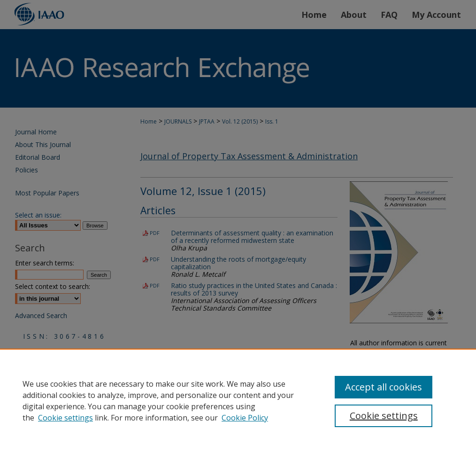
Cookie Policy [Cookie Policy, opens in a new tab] (245, 418)
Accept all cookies (384, 387)
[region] (238, 400)
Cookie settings (65, 418)
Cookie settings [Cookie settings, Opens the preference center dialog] (384, 416)
